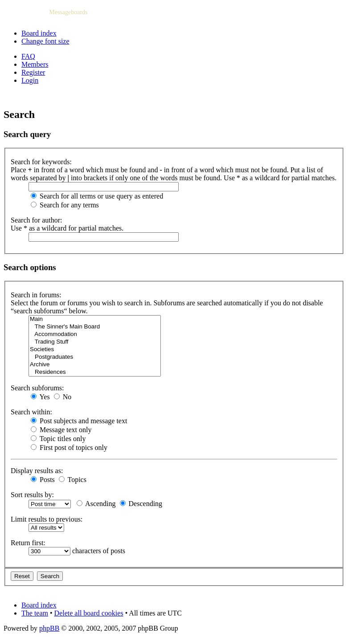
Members (35, 64)
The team (35, 613)
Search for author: (37, 220)
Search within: (31, 412)
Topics (73, 480)
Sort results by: (32, 495)
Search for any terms (65, 205)
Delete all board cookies (89, 613)
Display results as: (37, 471)
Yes (40, 397)
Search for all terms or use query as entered (97, 196)
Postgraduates (95, 357)
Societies (95, 350)
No (63, 397)
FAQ (28, 56)
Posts (43, 480)
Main (95, 319)
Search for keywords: (41, 162)
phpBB (49, 628)
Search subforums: (37, 388)
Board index (39, 33)
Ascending (96, 504)
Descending (141, 504)
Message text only (61, 430)
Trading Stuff (95, 342)
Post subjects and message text (79, 421)
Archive (95, 365)
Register (33, 72)
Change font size (45, 41)
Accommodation (95, 334)
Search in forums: (36, 295)
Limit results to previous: (47, 519)
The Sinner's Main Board (95, 327)
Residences (95, 372)
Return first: (28, 543)
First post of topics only (69, 448)
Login (30, 80)
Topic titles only (58, 439)
